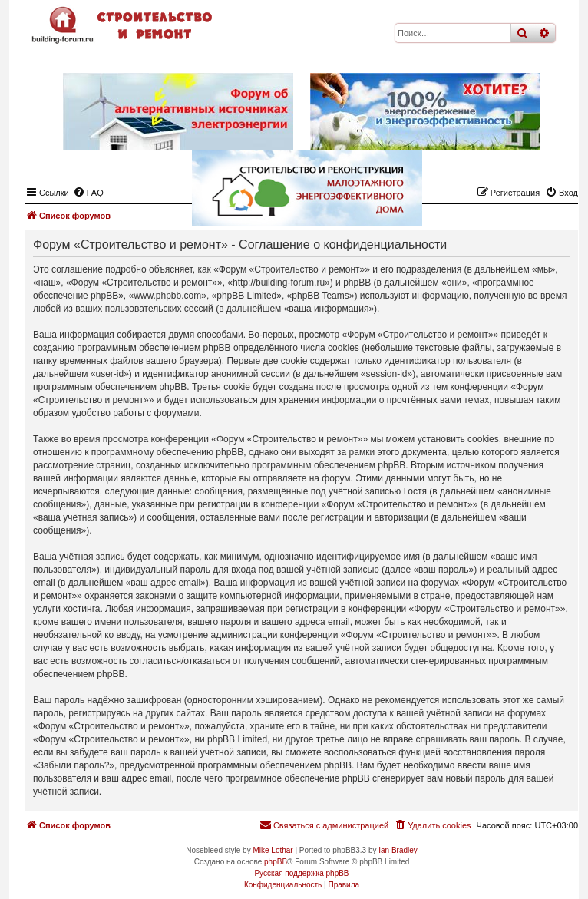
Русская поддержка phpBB (301, 873)
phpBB (276, 862)
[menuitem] (432, 825)
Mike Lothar (273, 850)
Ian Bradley (398, 850)
